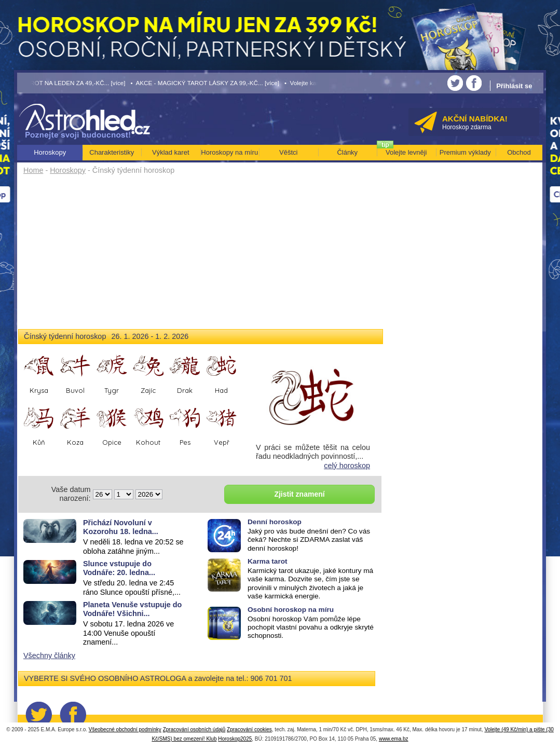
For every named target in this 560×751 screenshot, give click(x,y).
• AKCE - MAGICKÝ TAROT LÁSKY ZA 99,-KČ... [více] (205, 83)
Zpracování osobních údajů (194, 729)
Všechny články (49, 656)
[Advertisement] (201, 255)
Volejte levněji (406, 152)
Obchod (519, 152)
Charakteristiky (112, 152)
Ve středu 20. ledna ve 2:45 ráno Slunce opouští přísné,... (132, 587)
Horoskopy (68, 170)
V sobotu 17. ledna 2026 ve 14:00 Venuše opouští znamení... (128, 633)
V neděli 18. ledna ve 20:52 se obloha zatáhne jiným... (133, 546)
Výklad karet (171, 152)
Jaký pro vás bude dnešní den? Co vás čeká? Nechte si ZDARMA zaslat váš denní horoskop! (309, 540)
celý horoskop (347, 466)
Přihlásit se (514, 86)
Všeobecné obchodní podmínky (125, 729)
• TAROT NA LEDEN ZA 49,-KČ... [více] (72, 83)
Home (33, 170)
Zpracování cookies (249, 729)
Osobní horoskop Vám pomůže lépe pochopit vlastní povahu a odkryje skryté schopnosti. (311, 627)
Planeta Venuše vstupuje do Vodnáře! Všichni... (132, 609)
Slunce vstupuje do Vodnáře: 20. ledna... (119, 568)
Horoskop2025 (235, 739)
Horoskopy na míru (229, 152)
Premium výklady (465, 152)
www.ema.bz (394, 739)
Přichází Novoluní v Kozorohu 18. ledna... (121, 527)
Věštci (288, 152)
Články (347, 152)
